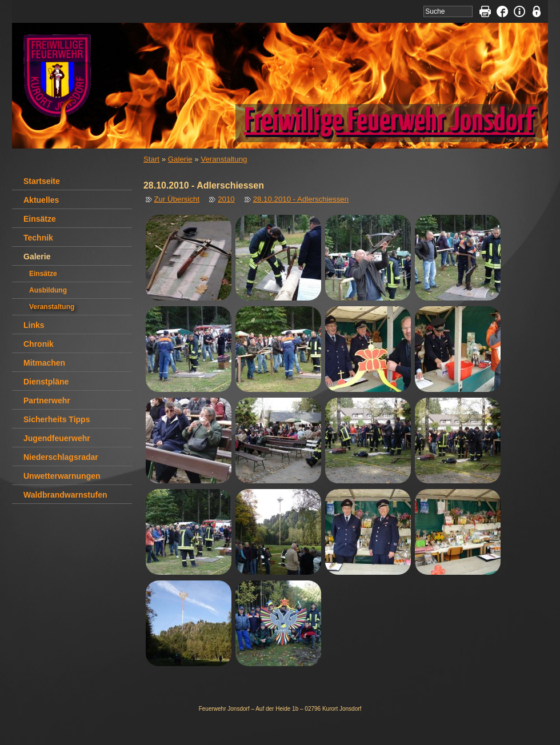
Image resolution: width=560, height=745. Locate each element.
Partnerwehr (47, 400)
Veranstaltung (224, 159)
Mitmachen (44, 363)
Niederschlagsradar (61, 457)
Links (34, 325)
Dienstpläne (46, 382)
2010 (226, 199)
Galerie (180, 159)
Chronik (39, 344)
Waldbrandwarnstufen (65, 495)
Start (151, 159)
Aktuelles (41, 200)
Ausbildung (48, 290)
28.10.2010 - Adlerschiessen (301, 199)
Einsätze (40, 219)
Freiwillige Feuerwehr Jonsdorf (389, 122)
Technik (38, 238)
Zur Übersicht (177, 199)
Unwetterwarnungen (62, 476)
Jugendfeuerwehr (57, 438)
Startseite (42, 181)
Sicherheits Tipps (57, 419)
